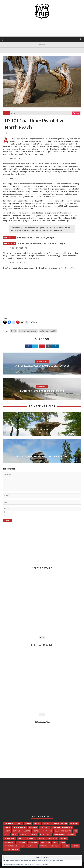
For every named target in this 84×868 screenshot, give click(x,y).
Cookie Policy (45, 865)
